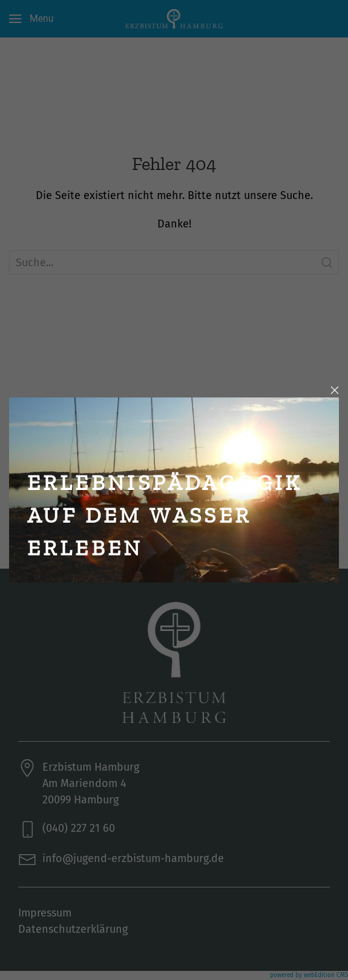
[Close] (335, 390)
